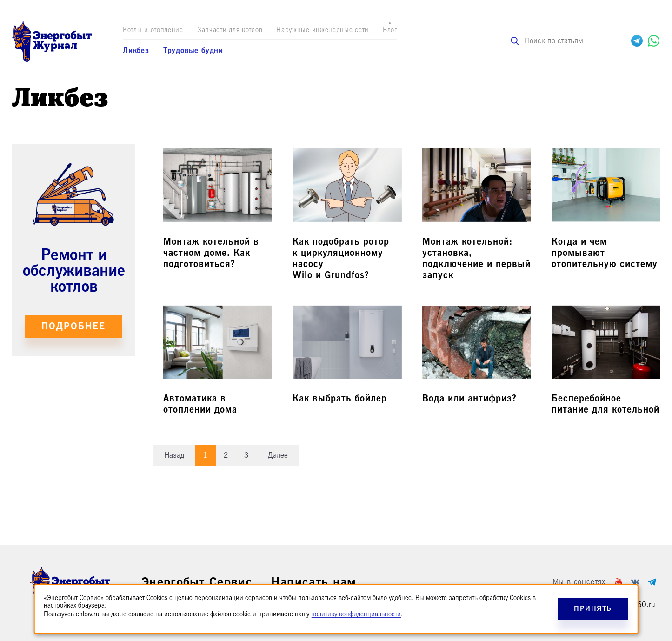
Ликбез (136, 51)
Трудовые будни (193, 51)
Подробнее (73, 326)
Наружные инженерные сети (323, 30)
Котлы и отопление (153, 30)
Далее (278, 455)
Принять (593, 609)
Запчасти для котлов (230, 30)
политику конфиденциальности (356, 614)
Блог (390, 30)
